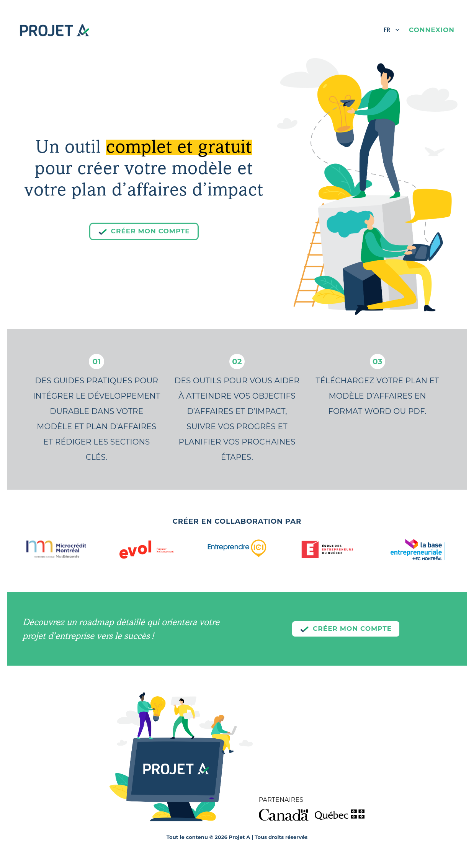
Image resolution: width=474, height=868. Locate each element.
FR (392, 30)
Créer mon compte (144, 231)
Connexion (432, 30)
